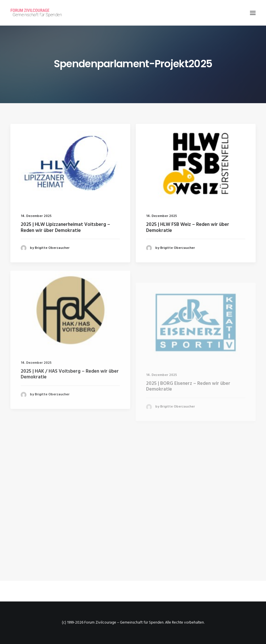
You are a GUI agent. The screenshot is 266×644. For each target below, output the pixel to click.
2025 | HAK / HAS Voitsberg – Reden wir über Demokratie (70, 394)
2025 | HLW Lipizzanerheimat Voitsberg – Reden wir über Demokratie (65, 227)
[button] (253, 13)
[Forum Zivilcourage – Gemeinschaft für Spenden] (39, 13)
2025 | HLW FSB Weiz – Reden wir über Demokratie (188, 228)
